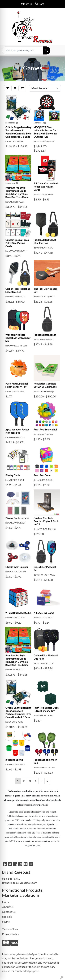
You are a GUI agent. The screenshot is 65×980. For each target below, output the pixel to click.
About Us (8, 907)
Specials (7, 917)
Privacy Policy (11, 934)
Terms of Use (10, 929)
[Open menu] (58, 50)
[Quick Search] (22, 50)
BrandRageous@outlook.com (20, 883)
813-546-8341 (11, 878)
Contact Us (9, 912)
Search (6, 921)
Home (6, 902)
